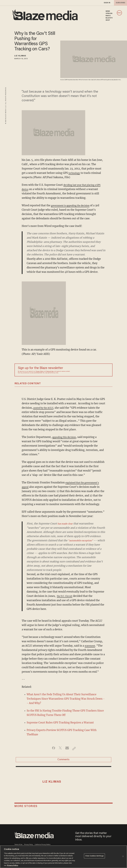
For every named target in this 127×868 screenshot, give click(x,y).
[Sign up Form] (92, 370)
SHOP (108, 20)
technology (75, 173)
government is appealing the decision (74, 205)
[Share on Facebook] (52, 748)
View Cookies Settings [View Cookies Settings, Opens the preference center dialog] (94, 857)
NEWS (108, 11)
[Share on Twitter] (60, 748)
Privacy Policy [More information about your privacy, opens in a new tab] (13, 865)
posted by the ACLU (45, 408)
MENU (119, 13)
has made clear (67, 524)
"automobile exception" (83, 540)
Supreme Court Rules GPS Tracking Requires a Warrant (60, 723)
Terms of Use (50, 371)
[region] (63, 857)
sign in (107, 3)
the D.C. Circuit (66, 596)
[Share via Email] (67, 748)
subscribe (120, 3)
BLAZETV (109, 18)
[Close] (123, 856)
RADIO (108, 16)
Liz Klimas (22, 56)
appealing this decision (66, 437)
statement (91, 646)
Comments (63, 761)
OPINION (109, 14)
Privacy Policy (40, 371)
